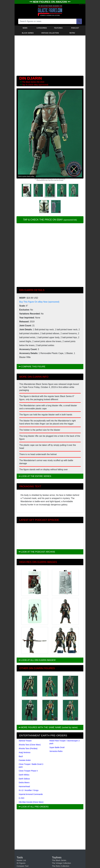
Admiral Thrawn (25, 741)
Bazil (21, 756)
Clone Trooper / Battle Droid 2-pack (31, 766)
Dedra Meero (24, 783)
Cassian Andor (25, 760)
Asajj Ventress (25, 752)
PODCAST (75, 28)
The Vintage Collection (61, 863)
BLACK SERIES (28, 33)
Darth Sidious (24, 779)
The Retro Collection (61, 866)
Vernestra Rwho (56, 751)
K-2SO (22, 798)
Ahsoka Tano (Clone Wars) (30, 745)
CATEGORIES (42, 28)
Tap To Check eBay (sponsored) (35, 85)
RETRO (72, 33)
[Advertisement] (50, 55)
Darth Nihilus (24, 775)
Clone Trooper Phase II (28, 771)
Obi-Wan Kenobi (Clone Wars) (31, 802)
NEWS (25, 28)
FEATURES (58, 28)
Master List (21, 860)
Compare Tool (23, 866)
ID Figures (21, 863)
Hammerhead (24, 786)
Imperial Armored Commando (31, 794)
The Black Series (29, 82)
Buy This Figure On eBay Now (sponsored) (39, 302)
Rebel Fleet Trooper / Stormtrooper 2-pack (65, 742)
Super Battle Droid (57, 747)
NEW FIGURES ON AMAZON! (50, 2)
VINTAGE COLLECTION (50, 33)
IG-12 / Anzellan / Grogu (29, 790)
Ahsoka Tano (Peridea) (28, 748)
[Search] (79, 21)
